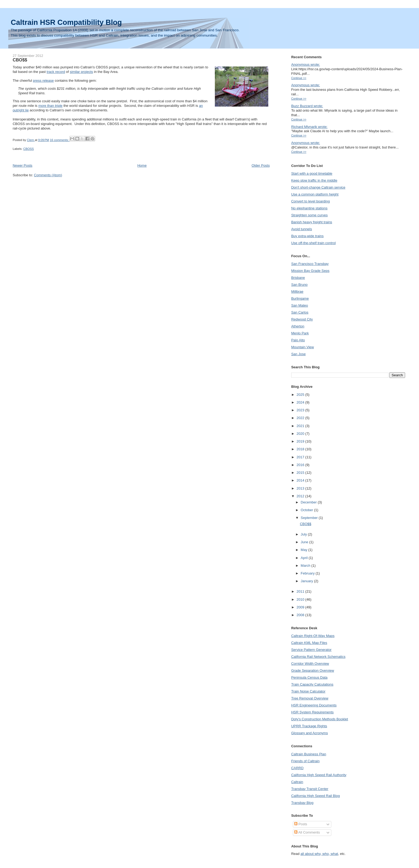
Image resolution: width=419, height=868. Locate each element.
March (306, 566)
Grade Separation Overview (313, 670)
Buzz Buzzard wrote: (307, 106)
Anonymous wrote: (306, 64)
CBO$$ (20, 60)
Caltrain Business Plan (309, 754)
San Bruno (299, 285)
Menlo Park (300, 333)
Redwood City (302, 319)
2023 (301, 410)
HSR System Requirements (313, 712)
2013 (301, 488)
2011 (301, 591)
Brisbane (298, 278)
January (307, 581)
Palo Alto (298, 340)
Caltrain (297, 782)
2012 (301, 496)
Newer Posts (22, 165)
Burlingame (300, 298)
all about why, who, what (319, 854)
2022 (301, 418)
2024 (301, 402)
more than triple (50, 106)
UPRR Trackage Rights (309, 726)
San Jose (298, 354)
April (305, 558)
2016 (301, 465)
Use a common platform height (315, 194)
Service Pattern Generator (311, 650)
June (305, 542)
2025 (301, 395)
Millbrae (297, 292)
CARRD (297, 768)
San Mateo (300, 305)
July (304, 534)
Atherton (298, 326)
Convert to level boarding (311, 201)
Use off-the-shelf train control (314, 243)
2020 (301, 434)
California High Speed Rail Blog (316, 796)
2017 (301, 457)
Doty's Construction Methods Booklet (320, 719)
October (307, 510)
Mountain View (303, 347)
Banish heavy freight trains (312, 222)
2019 (301, 441)
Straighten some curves (310, 215)
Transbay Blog (302, 803)
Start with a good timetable (312, 173)
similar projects (81, 72)
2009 (301, 607)
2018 (301, 449)
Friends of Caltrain (305, 761)
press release (43, 81)
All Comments (307, 832)
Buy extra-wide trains (307, 236)
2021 (301, 426)
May (304, 550)
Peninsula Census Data (309, 677)
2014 (301, 480)
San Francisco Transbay (310, 264)
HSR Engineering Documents (314, 705)
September (310, 518)
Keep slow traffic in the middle (314, 180)
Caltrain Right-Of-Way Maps (313, 636)
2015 (301, 473)
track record (56, 72)
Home (142, 165)
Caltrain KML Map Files (309, 643)
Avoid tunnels (302, 229)
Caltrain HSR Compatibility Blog (66, 22)
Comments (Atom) (48, 175)
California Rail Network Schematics (318, 657)
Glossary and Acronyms (310, 733)
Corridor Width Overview (310, 664)
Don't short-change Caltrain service (318, 187)
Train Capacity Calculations (312, 684)
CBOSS (29, 149)
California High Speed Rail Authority (319, 775)
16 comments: (60, 140)
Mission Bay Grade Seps (310, 271)
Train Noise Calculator (308, 691)
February (308, 573)
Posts (301, 824)
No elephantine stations (309, 208)
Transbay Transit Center (310, 789)
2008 (301, 615)
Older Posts (261, 165)
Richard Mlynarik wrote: (309, 127)
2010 (301, 599)
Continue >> (299, 78)
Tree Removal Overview (310, 698)
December (309, 502)
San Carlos (300, 312)
